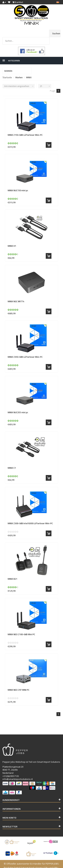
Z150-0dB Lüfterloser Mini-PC (25, 128)
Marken (19, 70)
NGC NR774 (16, 294)
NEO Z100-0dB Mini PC (21, 627)
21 (41, 79)
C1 (12, 460)
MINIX (29, 70)
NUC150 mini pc (18, 183)
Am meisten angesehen (17, 79)
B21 (12, 571)
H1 (12, 239)
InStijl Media (50, 864)
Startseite (7, 70)
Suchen (56, 33)
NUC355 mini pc (18, 405)
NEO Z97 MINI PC (19, 682)
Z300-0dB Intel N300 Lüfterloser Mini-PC (30, 516)
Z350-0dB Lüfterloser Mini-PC (25, 350)
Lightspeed (26, 864)
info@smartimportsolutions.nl (18, 772)
